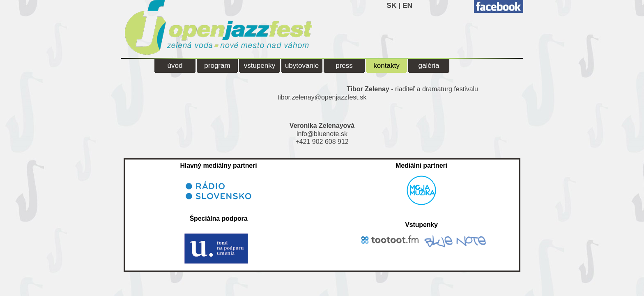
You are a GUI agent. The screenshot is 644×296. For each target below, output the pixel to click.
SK (391, 5)
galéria (429, 66)
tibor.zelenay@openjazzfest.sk (322, 97)
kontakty (386, 66)
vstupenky (260, 66)
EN (407, 5)
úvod (175, 66)
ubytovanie (302, 66)
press (344, 66)
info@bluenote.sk (322, 134)
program (217, 66)
